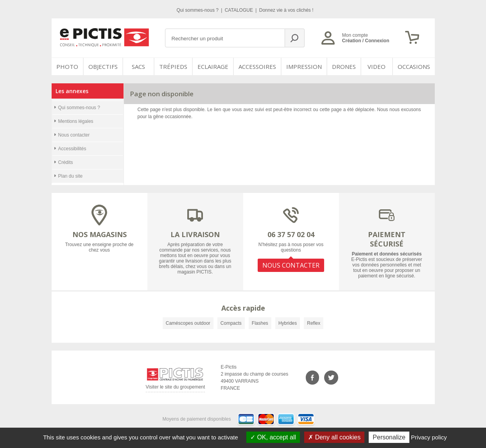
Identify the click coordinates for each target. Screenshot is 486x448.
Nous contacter (74, 135)
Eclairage (213, 67)
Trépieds (173, 67)
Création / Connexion (366, 41)
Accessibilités (72, 149)
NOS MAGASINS (100, 234)
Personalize (389, 437)
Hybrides (288, 323)
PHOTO (67, 67)
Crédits (66, 162)
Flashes (260, 323)
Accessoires (257, 67)
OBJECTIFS (103, 67)
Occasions (414, 67)
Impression (304, 67)
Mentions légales (76, 121)
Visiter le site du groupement (176, 388)
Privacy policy (429, 437)
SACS (138, 67)
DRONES (344, 67)
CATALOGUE (240, 10)
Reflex (314, 323)
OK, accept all (273, 437)
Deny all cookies (334, 437)
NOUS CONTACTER (291, 265)
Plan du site (71, 176)
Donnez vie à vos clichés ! (286, 10)
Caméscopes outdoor (188, 323)
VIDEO (377, 67)
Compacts (231, 323)
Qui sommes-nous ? (198, 10)
